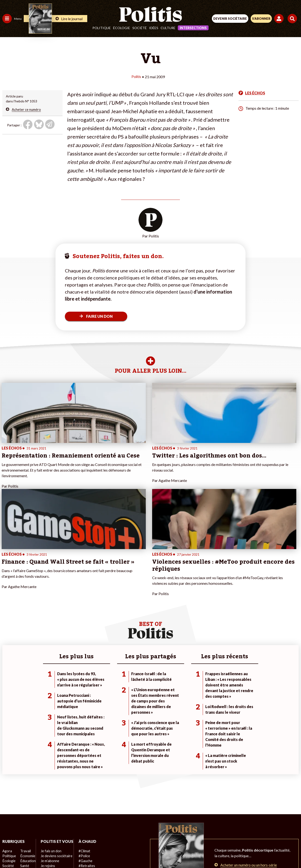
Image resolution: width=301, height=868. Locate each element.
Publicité (224, 835)
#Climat (83, 758)
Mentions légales (80, 835)
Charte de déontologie (117, 835)
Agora (7, 758)
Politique (102, 28)
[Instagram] (133, 852)
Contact (53, 835)
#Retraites (85, 773)
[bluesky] (104, 852)
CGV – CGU (151, 835)
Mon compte (49, 792)
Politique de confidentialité (189, 835)
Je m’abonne (49, 773)
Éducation (27, 768)
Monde (8, 787)
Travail (25, 758)
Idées (154, 28)
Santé (24, 773)
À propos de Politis (54, 787)
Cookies (244, 835)
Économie (27, 763)
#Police (82, 763)
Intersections (193, 28)
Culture (168, 28)
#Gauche (84, 768)
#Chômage (85, 777)
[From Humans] (148, 852)
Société (140, 28)
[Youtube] (119, 852)
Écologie (122, 28)
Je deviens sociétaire (55, 768)
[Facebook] (89, 852)
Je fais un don (50, 763)
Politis (136, 76)
